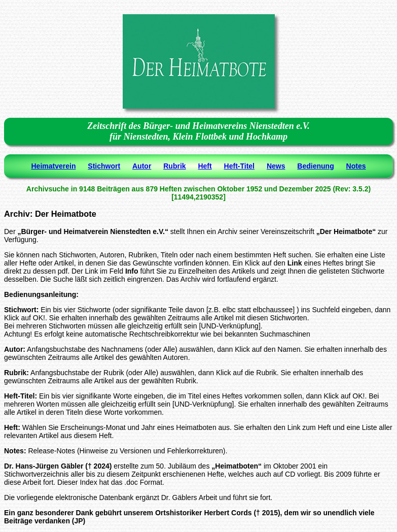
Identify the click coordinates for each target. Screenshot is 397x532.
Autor (142, 166)
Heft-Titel (239, 166)
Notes (356, 166)
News (276, 166)
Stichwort (104, 166)
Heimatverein (54, 166)
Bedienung (315, 166)
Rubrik (174, 166)
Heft (205, 166)
